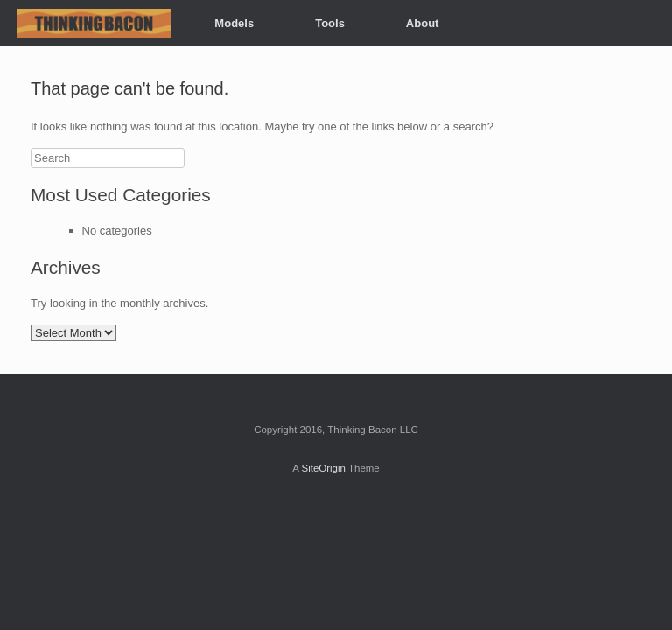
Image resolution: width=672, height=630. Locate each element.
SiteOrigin (323, 468)
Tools (330, 23)
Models (234, 23)
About (423, 23)
